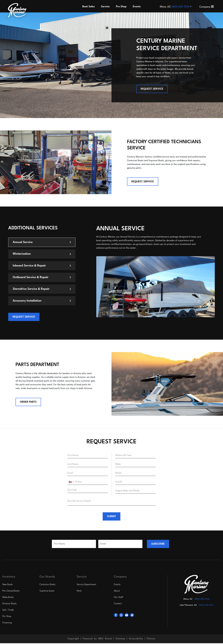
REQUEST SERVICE (152, 89)
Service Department (86, 585)
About (117, 592)
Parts (79, 592)
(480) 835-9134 (180, 7)
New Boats (8, 585)
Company (207, 7)
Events (117, 585)
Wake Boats (8, 598)
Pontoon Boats (9, 604)
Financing (7, 624)
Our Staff (118, 598)
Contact (118, 604)
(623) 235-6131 (206, 606)
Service (105, 7)
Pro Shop (7, 617)
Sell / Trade (8, 611)
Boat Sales (89, 7)
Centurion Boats (47, 585)
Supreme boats (47, 592)
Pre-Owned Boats (11, 592)
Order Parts (28, 403)
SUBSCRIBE (158, 545)
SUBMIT (112, 517)
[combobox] (71, 483)
